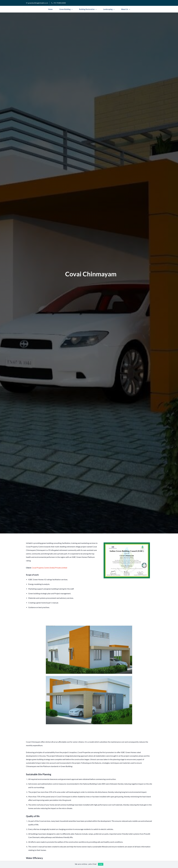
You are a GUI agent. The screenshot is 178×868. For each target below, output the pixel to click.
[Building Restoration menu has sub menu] (88, 9)
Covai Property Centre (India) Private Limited (49, 568)
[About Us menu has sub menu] (125, 9)
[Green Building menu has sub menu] (66, 9)
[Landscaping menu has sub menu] (109, 9)
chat (101, 864)
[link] (127, 543)
